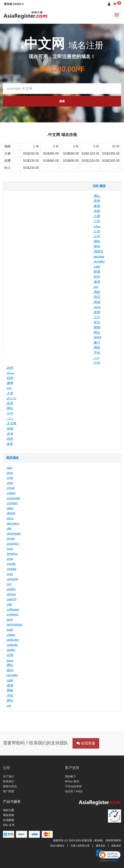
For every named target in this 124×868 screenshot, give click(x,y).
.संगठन (97, 337)
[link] (108, 856)
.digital (11, 513)
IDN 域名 (99, 186)
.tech (10, 620)
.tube (10, 630)
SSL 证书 (9, 825)
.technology (14, 625)
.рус (9, 388)
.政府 (10, 368)
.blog (10, 473)
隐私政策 (116, 846)
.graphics (13, 544)
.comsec (12, 503)
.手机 (97, 353)
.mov (10, 574)
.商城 (97, 302)
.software (13, 609)
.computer (13, 498)
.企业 (10, 434)
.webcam (12, 640)
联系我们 (9, 781)
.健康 (10, 383)
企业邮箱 (9, 820)
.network (12, 579)
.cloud (10, 488)
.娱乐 (97, 322)
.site (9, 604)
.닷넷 (10, 413)
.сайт (97, 267)
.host (10, 549)
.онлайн (99, 261)
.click (10, 483)
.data (10, 508)
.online (11, 589)
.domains (13, 523)
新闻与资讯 (10, 786)
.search (11, 599)
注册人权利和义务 (80, 846)
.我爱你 (98, 251)
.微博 (97, 282)
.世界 (10, 403)
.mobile (11, 569)
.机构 (10, 378)
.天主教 (11, 423)
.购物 (97, 327)
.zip (9, 706)
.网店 (97, 332)
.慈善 (97, 201)
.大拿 (10, 393)
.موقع (97, 226)
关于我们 (9, 776)
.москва (99, 257)
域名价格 (9, 815)
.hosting (12, 554)
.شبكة (10, 373)
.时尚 (97, 277)
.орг (96, 287)
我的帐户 (71, 776)
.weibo (11, 650)
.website (12, 645)
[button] (14, 4)
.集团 (97, 206)
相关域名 (12, 458)
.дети (97, 307)
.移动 (97, 246)
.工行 (97, 317)
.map (10, 559)
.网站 (97, 241)
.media (11, 564)
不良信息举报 (73, 786)
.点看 (97, 216)
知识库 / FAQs (74, 791)
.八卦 (97, 221)
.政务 (10, 444)
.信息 (10, 439)
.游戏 (10, 429)
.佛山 (97, 196)
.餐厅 (97, 343)
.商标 (97, 292)
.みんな (11, 398)
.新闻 (97, 312)
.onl (9, 584)
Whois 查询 (72, 781)
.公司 (97, 236)
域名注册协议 (57, 846)
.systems (12, 614)
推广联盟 (9, 791)
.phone (11, 594)
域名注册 (9, 810)
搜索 (62, 101)
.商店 (97, 297)
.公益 (97, 231)
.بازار (96, 358)
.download (13, 534)
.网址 (10, 408)
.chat (10, 478)
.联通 (97, 272)
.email (10, 538)
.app (9, 468)
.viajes (11, 635)
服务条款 (101, 846)
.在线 (97, 211)
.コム (10, 418)
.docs (10, 518)
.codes (11, 493)
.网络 (97, 347)
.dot (9, 528)
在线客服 (86, 743)
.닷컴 (97, 363)
